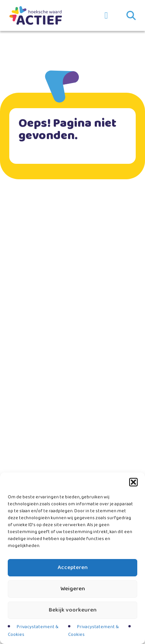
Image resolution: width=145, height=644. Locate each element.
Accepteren (73, 568)
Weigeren (73, 589)
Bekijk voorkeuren (73, 610)
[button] (133, 482)
